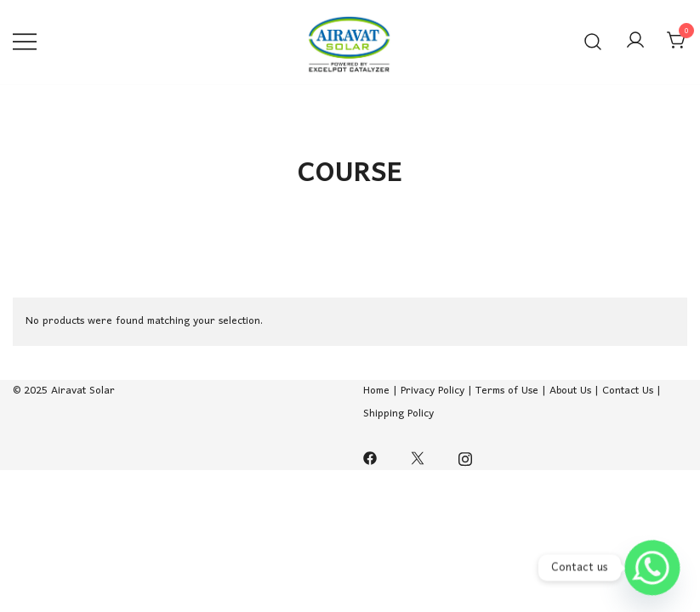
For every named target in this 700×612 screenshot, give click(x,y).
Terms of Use (507, 391)
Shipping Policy (398, 414)
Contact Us (628, 391)
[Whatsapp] (652, 568)
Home (378, 391)
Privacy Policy (433, 391)
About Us (570, 391)
